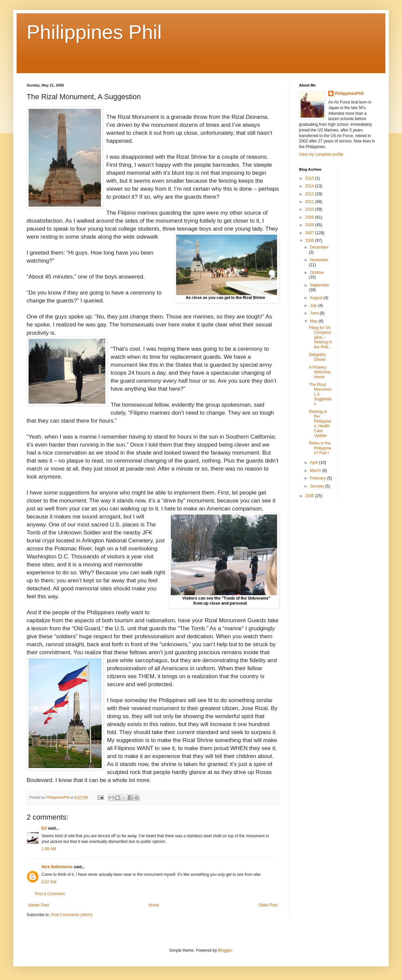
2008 (310, 225)
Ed (44, 828)
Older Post (268, 905)
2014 (310, 186)
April (314, 463)
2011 (310, 202)
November (319, 260)
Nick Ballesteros (57, 867)
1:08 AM (49, 849)
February (318, 478)
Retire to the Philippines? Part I (320, 448)
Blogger (225, 950)
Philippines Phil (94, 32)
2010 (310, 209)
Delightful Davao (317, 357)
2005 (310, 496)
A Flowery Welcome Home (320, 372)
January (318, 486)
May (314, 321)
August (317, 298)
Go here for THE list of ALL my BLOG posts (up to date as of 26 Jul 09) (115, 61)
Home (154, 905)
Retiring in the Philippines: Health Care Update (320, 424)
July (314, 305)
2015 (310, 178)
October (317, 273)
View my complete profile (321, 154)
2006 (310, 241)
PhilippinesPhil (349, 94)
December (319, 247)
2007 (310, 233)
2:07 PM (49, 882)
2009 (310, 217)
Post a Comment (50, 894)
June (315, 313)
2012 (310, 194)
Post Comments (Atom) (72, 915)
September (320, 285)
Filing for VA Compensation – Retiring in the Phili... (320, 337)
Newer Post (39, 905)
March (316, 471)
